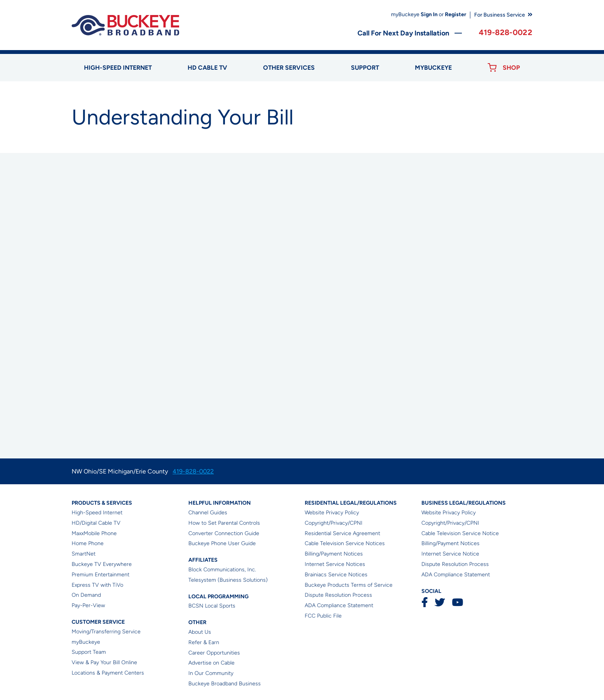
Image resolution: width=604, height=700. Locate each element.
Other (197, 622)
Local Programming (218, 597)
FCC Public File (323, 616)
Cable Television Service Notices (345, 543)
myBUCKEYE (433, 68)
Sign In (429, 14)
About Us (200, 632)
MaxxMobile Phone (94, 533)
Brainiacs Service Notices (336, 575)
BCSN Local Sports (212, 606)
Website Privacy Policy (332, 513)
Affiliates (203, 560)
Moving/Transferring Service (106, 632)
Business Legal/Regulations (464, 503)
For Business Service (500, 15)
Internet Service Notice (450, 554)
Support (365, 68)
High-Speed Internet (97, 513)
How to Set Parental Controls (224, 523)
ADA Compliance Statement (339, 605)
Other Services (289, 68)
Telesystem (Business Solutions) (228, 580)
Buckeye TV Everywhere (102, 564)
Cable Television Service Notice (460, 533)
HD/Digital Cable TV (96, 523)
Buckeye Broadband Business (225, 684)
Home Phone (88, 543)
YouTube (457, 602)
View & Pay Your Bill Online (104, 662)
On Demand (86, 595)
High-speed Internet (118, 68)
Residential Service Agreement (342, 533)
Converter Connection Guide (224, 533)
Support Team (89, 652)
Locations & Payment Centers (108, 673)
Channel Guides (208, 513)
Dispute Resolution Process (338, 595)
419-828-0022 (506, 32)
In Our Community (211, 673)
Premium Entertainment (101, 575)
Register (456, 14)
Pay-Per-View (88, 605)
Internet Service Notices (335, 564)
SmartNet (84, 554)
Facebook (424, 602)
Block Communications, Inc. (222, 570)
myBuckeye (86, 642)
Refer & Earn (204, 642)
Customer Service (98, 622)
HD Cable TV (207, 68)
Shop (511, 68)
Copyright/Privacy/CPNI (334, 523)
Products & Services (102, 503)
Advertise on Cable (211, 663)
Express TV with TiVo (97, 585)
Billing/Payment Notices (334, 554)
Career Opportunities (214, 653)
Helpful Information (220, 503)
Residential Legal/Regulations (351, 503)
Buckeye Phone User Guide (222, 543)
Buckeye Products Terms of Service (349, 585)
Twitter (440, 602)
